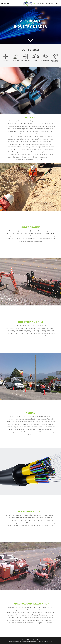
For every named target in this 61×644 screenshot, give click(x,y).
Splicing (30, 117)
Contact (57, 3)
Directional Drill (31, 322)
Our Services (31, 50)
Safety (43, 3)
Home (34, 3)
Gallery (48, 3)
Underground (31, 227)
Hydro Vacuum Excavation (30, 604)
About (52, 3)
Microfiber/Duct (30, 511)
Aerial (31, 413)
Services (39, 3)
